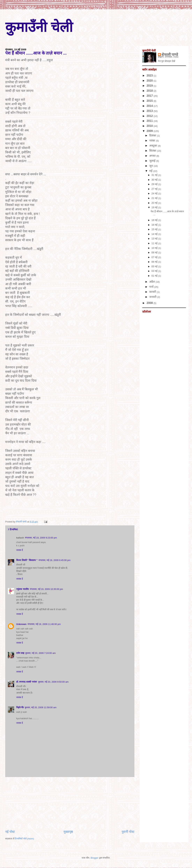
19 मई (155, 207)
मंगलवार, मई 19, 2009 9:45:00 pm (55, 560)
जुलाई (153, 161)
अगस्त (153, 156)
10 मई (155, 248)
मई (151, 171)
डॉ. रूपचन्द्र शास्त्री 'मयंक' (27, 682)
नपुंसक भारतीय (23, 589)
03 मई (155, 271)
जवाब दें (20, 550)
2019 (150, 86)
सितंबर (153, 151)
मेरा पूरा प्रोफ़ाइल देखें (167, 61)
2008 (150, 303)
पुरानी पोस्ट (128, 832)
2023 (150, 76)
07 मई (155, 257)
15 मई (155, 229)
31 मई (155, 175)
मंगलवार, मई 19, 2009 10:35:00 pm (46, 589)
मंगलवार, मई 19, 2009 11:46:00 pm (44, 624)
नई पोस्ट (10, 832)
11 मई (155, 243)
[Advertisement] (70, 803)
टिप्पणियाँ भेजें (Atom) (24, 839)
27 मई (155, 189)
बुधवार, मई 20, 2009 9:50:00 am (53, 682)
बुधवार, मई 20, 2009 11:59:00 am (41, 707)
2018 (150, 91)
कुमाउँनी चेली (39, 27)
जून (151, 166)
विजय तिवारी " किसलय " (27, 560)
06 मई (155, 262)
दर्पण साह (20, 653)
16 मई (155, 225)
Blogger (95, 858)
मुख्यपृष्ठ (68, 832)
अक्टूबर (154, 146)
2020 (150, 81)
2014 (150, 106)
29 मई (155, 184)
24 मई (155, 193)
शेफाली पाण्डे (170, 55)
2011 (150, 121)
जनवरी (153, 297)
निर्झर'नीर (20, 707)
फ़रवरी (153, 292)
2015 (150, 101)
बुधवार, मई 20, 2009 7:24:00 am (40, 653)
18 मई (155, 220)
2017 (150, 96)
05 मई (155, 266)
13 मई (155, 239)
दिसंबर (153, 135)
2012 (150, 116)
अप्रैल (152, 282)
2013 (150, 111)
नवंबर (153, 141)
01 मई (155, 276)
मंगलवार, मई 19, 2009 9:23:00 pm (41, 538)
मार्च (152, 287)
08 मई (155, 253)
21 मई (155, 198)
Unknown (21, 624)
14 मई (155, 234)
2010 (150, 126)
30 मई (155, 180)
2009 (150, 131)
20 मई (155, 203)
